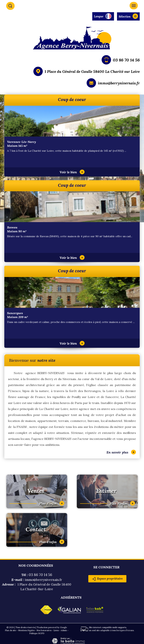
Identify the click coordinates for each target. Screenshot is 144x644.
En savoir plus (121, 452)
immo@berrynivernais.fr (119, 83)
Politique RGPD (37, 633)
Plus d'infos (52, 503)
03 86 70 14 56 (126, 60)
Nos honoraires (44, 630)
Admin (64, 630)
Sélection (125, 17)
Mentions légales (26, 630)
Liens (56, 630)
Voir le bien (72, 172)
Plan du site (10, 630)
